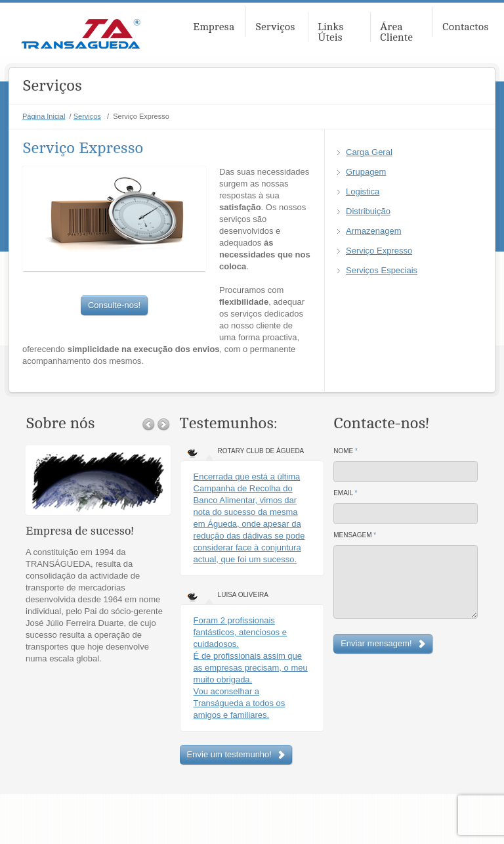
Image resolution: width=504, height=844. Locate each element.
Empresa (214, 27)
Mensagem (355, 535)
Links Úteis (330, 32)
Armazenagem (374, 231)
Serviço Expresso (379, 251)
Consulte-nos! (114, 305)
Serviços (275, 27)
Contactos (465, 27)
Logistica (363, 191)
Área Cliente (396, 32)
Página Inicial (44, 116)
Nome (346, 451)
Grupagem (366, 172)
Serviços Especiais (382, 270)
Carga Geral (369, 152)
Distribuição (368, 211)
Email (345, 493)
